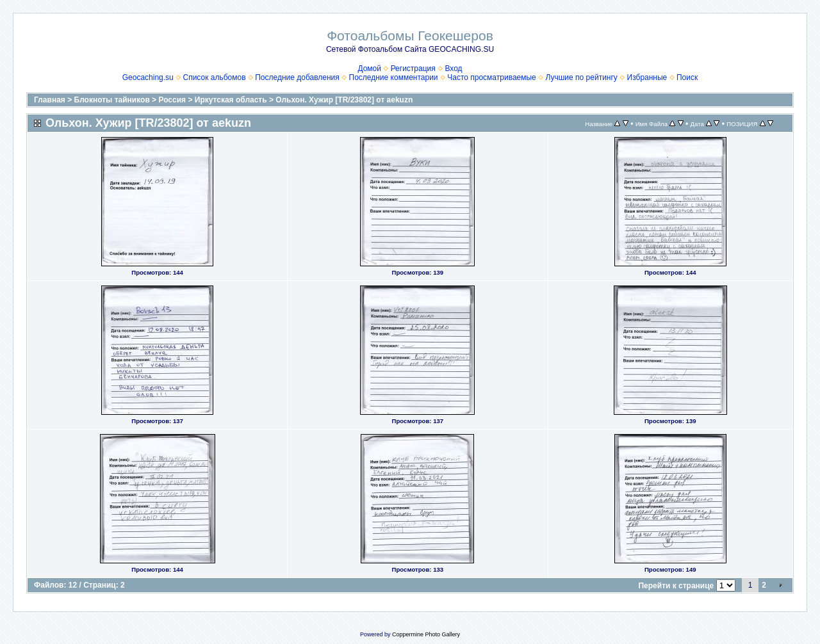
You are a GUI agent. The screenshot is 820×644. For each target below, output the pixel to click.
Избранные (647, 77)
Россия (172, 100)
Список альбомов (214, 77)
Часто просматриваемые (492, 77)
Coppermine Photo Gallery (426, 634)
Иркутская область (231, 100)
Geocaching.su (148, 77)
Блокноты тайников (112, 100)
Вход (453, 68)
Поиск (687, 77)
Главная (50, 100)
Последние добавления (297, 77)
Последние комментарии (394, 77)
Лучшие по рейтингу (581, 77)
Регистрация (413, 68)
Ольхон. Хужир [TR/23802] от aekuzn (344, 100)
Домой (369, 68)
